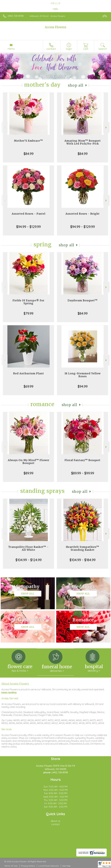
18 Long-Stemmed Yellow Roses (83, 375)
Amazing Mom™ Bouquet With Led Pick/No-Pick (83, 142)
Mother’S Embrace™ (28, 141)
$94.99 (83, 386)
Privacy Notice (28, 866)
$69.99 (28, 386)
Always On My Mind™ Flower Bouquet (29, 462)
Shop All (76, 85)
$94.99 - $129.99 (28, 227)
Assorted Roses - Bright (83, 214)
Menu (11, 49)
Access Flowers (55, 27)
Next (106, 128)
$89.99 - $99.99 (83, 473)
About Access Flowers (15, 684)
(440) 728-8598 (16, 16)
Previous (5, 128)
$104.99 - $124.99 (29, 560)
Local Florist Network (49, 866)
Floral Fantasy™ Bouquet (83, 460)
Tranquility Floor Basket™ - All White (28, 548)
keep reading (9, 692)
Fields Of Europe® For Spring (28, 302)
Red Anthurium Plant (29, 373)
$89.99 (28, 473)
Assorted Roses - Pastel (29, 214)
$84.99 (29, 154)
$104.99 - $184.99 (83, 560)
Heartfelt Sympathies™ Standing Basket (83, 548)
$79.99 (28, 313)
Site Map (66, 866)
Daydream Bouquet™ (83, 300)
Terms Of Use (11, 866)
